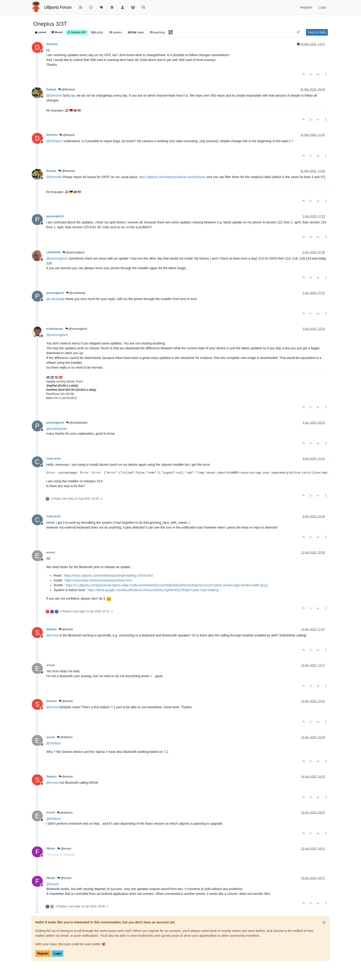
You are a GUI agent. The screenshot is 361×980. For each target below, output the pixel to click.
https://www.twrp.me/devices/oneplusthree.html (98, 580)
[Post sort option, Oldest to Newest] (298, 32)
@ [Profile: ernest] (52, 635)
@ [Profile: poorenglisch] (57, 258)
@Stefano (65, 737)
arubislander (55, 329)
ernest (51, 552)
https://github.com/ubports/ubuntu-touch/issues (172, 177)
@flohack (67, 135)
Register (43, 954)
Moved (57, 32)
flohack (51, 90)
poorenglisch (55, 216)
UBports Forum (58, 7)
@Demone (67, 90)
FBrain (51, 849)
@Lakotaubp (76, 293)
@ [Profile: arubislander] (57, 429)
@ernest (66, 629)
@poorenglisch (74, 252)
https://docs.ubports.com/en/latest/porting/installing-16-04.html (108, 575)
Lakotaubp (53, 252)
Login (57, 954)
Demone (52, 44)
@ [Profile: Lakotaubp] (55, 299)
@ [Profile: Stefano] (53, 743)
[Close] (324, 922)
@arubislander (77, 423)
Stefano (51, 629)
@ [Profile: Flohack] (54, 141)
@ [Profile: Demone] (54, 95)
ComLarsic (54, 459)
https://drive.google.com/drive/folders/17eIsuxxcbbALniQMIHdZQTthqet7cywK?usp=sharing (153, 590)
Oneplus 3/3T (77, 32)
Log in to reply (317, 32)
